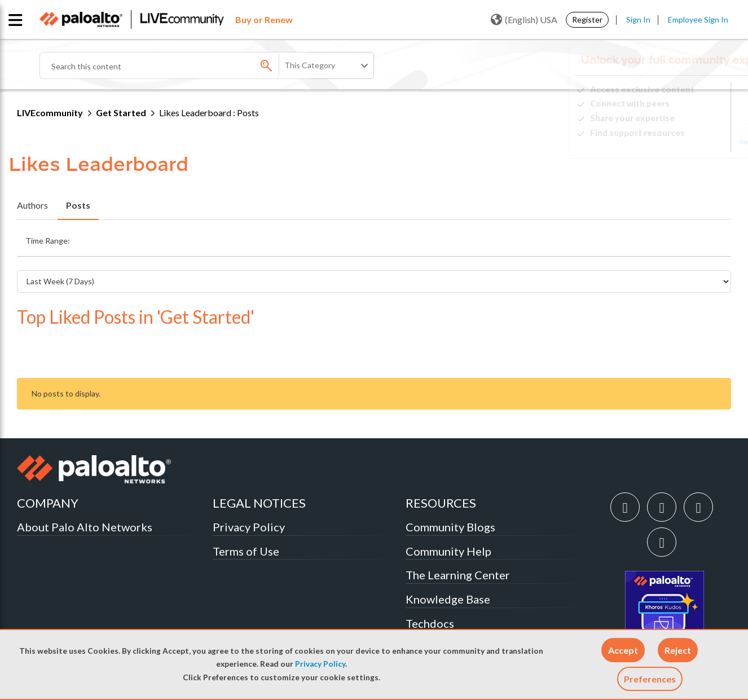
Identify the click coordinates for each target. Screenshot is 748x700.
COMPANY (48, 467)
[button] (623, 650)
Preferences (650, 679)
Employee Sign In (698, 19)
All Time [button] (581, 238)
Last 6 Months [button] (469, 238)
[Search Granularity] (327, 65)
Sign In (638, 19)
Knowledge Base (448, 563)
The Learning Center (458, 539)
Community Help (448, 515)
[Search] (175, 65)
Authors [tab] (32, 205)
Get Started (121, 113)
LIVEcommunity (50, 113)
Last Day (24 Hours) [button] (137, 238)
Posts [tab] (78, 205)
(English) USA (524, 20)
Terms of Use (246, 515)
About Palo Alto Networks (85, 491)
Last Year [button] (530, 238)
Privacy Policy (320, 664)
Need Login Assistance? (680, 142)
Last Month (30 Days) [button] (316, 238)
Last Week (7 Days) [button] (225, 238)
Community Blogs (450, 491)
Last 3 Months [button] (398, 238)
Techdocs (430, 587)
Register (587, 19)
